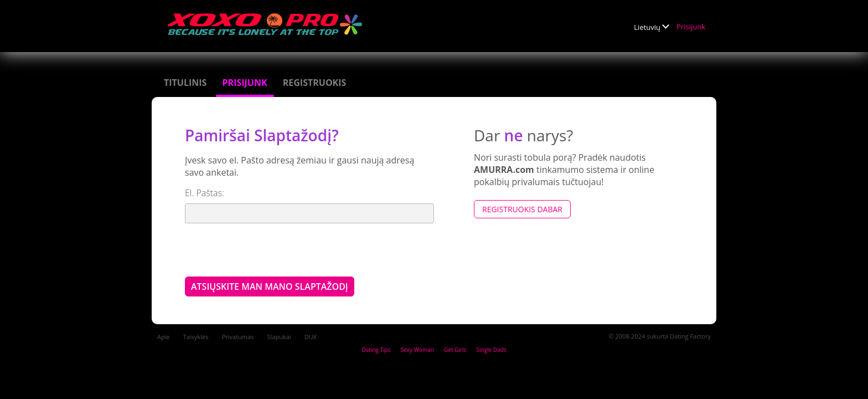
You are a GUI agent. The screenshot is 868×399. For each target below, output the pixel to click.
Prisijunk (691, 27)
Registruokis (315, 83)
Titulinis (185, 83)
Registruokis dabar (522, 209)
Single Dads (491, 350)
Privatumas (238, 337)
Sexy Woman (417, 350)
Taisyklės (196, 337)
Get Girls (455, 350)
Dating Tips (376, 350)
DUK (311, 337)
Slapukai (279, 337)
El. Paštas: (205, 193)
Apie (164, 337)
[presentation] (269, 249)
